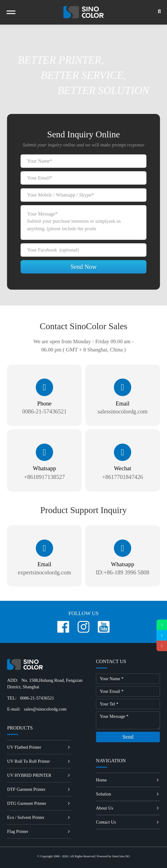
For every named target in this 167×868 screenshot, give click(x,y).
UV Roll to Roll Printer (39, 761)
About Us (128, 808)
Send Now (83, 267)
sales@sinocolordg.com (45, 709)
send (128, 737)
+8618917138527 (45, 477)
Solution (128, 794)
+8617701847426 (123, 477)
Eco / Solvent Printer (39, 817)
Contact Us (128, 822)
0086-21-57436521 (37, 698)
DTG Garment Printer (39, 803)
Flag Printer (39, 831)
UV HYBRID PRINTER (39, 775)
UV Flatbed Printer (39, 747)
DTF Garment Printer (39, 789)
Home (128, 780)
